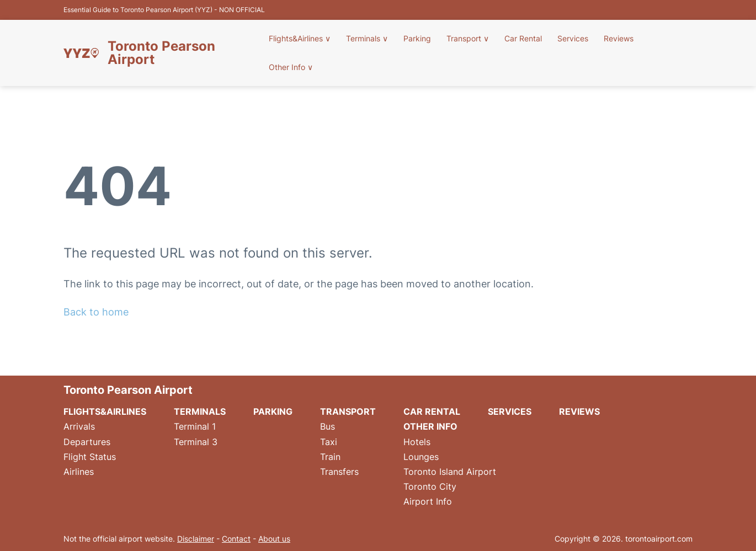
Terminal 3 (196, 442)
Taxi (329, 442)
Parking (417, 38)
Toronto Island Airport (450, 472)
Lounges (421, 457)
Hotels (417, 442)
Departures (87, 442)
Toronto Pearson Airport (161, 53)
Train (330, 457)
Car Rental (523, 38)
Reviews (619, 38)
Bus (328, 426)
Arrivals (79, 426)
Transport (468, 38)
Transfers (339, 472)
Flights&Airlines (300, 38)
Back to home (96, 312)
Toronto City (430, 486)
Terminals (367, 38)
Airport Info (428, 501)
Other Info (291, 67)
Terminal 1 (195, 426)
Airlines (79, 472)
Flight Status (90, 457)
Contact (236, 539)
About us (274, 539)
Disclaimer (196, 539)
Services (573, 38)
